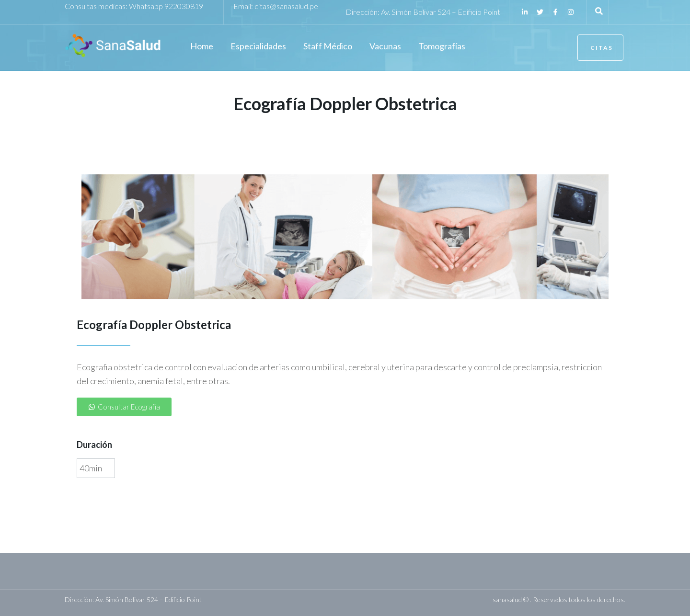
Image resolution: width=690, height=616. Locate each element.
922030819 (184, 6)
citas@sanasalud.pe (286, 6)
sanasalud (507, 599)
